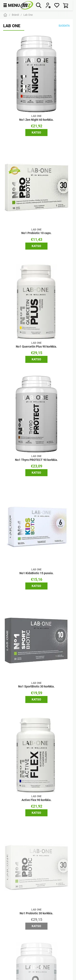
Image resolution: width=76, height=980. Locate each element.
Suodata (64, 26)
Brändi (15, 15)
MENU (12, 5)
